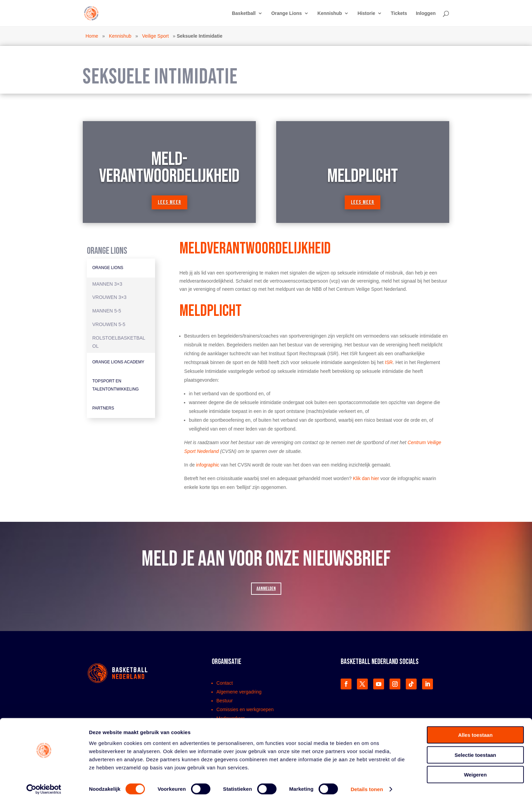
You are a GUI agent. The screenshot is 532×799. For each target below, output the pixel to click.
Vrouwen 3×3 (109, 297)
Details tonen (367, 786)
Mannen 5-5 (107, 311)
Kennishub (330, 13)
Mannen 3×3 (107, 284)
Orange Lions (286, 13)
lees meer (169, 202)
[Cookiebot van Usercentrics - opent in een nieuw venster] (44, 786)
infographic (208, 465)
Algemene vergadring (239, 692)
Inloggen (426, 13)
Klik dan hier (366, 478)
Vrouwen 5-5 (109, 324)
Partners (103, 408)
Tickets (399, 13)
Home (92, 36)
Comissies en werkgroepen (245, 709)
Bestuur (225, 701)
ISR (389, 362)
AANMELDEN (266, 588)
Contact (225, 683)
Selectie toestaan (476, 751)
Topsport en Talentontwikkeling (116, 385)
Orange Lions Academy (118, 362)
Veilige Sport (156, 36)
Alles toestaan (475, 731)
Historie (366, 13)
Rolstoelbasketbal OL (119, 342)
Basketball (244, 13)
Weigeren (475, 771)
